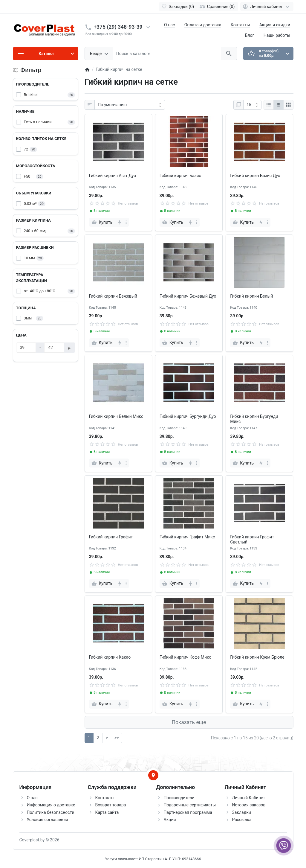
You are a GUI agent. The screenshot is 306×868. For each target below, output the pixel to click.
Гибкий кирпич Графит (111, 537)
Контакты (240, 25)
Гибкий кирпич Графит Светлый (252, 539)
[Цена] (26, 348)
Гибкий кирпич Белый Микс (116, 416)
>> (117, 738)
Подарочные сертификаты (190, 805)
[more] (126, 222)
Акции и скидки (275, 25)
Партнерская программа (188, 812)
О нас (169, 25)
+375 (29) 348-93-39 (118, 27)
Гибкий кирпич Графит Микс (187, 537)
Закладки (242, 812)
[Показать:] (252, 105)
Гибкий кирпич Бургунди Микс (254, 419)
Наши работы (277, 35)
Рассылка (242, 820)
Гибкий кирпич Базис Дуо (255, 176)
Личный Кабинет (249, 798)
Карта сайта (107, 812)
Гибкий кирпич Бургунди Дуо (188, 416)
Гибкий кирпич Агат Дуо (113, 176)
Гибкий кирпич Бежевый (113, 296)
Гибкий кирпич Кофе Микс (185, 657)
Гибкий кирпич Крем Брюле (257, 657)
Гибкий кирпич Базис (180, 176)
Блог (250, 35)
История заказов (249, 805)
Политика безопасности (51, 812)
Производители (179, 798)
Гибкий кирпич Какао (110, 657)
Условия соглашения (48, 820)
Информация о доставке (51, 805)
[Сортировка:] (130, 105)
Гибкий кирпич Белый (251, 296)
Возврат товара (111, 805)
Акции (170, 820)
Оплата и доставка (203, 25)
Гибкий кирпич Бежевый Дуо (188, 296)
